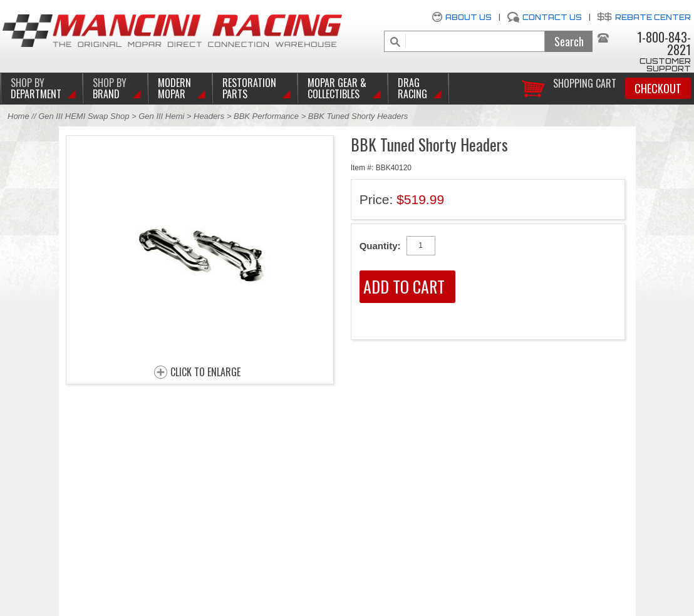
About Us (469, 17)
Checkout (658, 88)
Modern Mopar (174, 88)
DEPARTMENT (36, 88)
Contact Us (552, 17)
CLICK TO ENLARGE (205, 372)
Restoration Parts (249, 88)
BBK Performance (266, 116)
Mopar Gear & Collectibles (337, 88)
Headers (209, 116)
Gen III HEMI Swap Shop (84, 116)
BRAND (110, 88)
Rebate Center (653, 17)
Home (18, 116)
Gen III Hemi (163, 116)
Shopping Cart (585, 82)
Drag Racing (412, 88)
